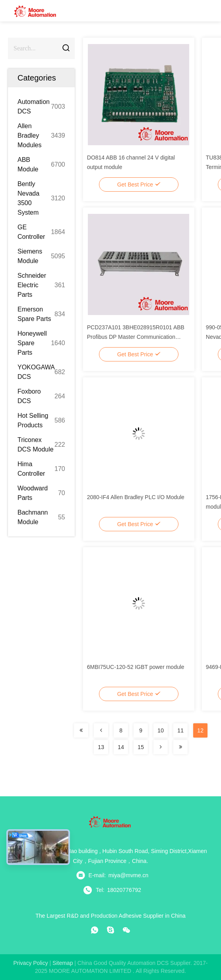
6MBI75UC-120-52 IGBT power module (136, 667)
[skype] (111, 930)
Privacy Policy (31, 963)
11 (180, 730)
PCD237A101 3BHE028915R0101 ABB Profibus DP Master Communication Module (136, 337)
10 (161, 730)
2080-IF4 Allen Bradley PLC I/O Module (136, 497)
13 (101, 747)
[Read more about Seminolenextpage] (81, 730)
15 (141, 747)
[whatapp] (95, 930)
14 (121, 747)
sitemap (63, 963)
